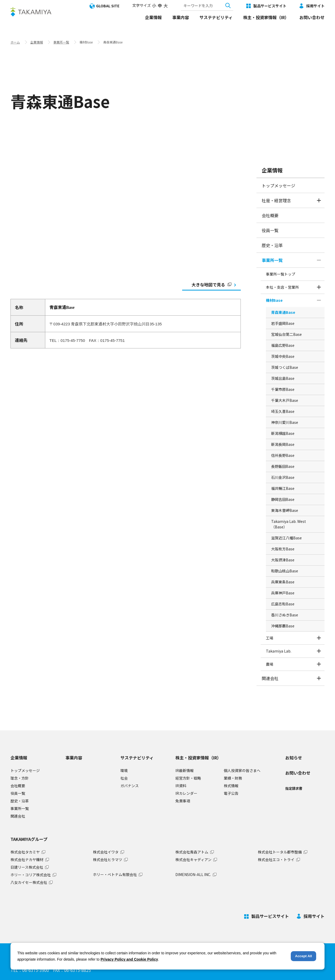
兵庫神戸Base (283, 593)
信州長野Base (283, 455)
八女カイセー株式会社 (29, 882)
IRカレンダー (186, 793)
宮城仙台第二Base (286, 334)
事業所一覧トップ (281, 274)
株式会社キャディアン (193, 859)
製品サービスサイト (270, 6)
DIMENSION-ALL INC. (193, 874)
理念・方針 (20, 778)
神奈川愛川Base (285, 422)
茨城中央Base (283, 356)
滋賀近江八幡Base (286, 538)
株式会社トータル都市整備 (280, 852)
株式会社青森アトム (192, 852)
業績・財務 (233, 778)
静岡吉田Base (283, 499)
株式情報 (231, 786)
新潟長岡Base (283, 444)
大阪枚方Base (283, 549)
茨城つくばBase (285, 367)
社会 (124, 778)
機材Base (274, 300)
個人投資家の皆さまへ (242, 770)
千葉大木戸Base (285, 400)
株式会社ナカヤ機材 (27, 859)
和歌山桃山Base (285, 571)
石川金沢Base (283, 477)
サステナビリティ (216, 17)
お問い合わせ (312, 17)
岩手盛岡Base (283, 323)
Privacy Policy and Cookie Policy (129, 959)
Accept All (303, 956)
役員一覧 (270, 230)
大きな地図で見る (211, 284)
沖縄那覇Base (283, 626)
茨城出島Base (283, 378)
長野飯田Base (283, 466)
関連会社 (270, 678)
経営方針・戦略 (188, 778)
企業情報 (153, 17)
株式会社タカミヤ (25, 852)
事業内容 (181, 17)
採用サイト (315, 6)
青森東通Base (283, 312)
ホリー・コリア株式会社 (31, 875)
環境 (124, 770)
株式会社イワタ (106, 852)
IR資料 (181, 786)
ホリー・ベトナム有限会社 (115, 874)
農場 (270, 664)
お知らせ (294, 758)
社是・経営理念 (276, 200)
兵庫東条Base (283, 582)
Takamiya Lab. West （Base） (289, 524)
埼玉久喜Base (283, 411)
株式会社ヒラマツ (108, 859)
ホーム (15, 42)
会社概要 (270, 215)
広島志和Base (283, 604)
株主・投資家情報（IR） (266, 17)
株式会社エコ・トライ (276, 859)
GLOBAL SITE (108, 6)
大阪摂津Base (283, 560)
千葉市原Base (283, 389)
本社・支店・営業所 (282, 287)
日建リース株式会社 (27, 867)
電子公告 (231, 793)
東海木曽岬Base (285, 510)
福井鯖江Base (283, 488)
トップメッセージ (278, 185)
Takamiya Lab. (279, 651)
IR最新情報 (185, 770)
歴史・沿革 (272, 245)
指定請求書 (294, 788)
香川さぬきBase (285, 615)
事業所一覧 (61, 42)
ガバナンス (130, 786)
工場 (270, 638)
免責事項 (183, 801)
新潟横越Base (283, 433)
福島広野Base (283, 345)
